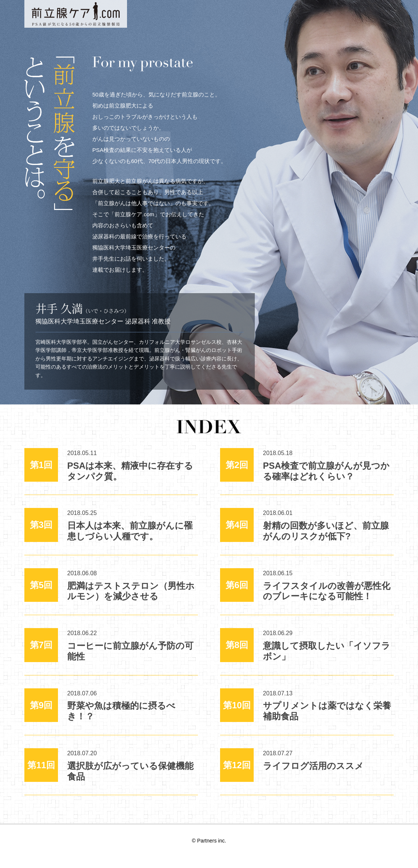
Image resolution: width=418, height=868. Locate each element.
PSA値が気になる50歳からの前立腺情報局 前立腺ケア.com (76, 14)
